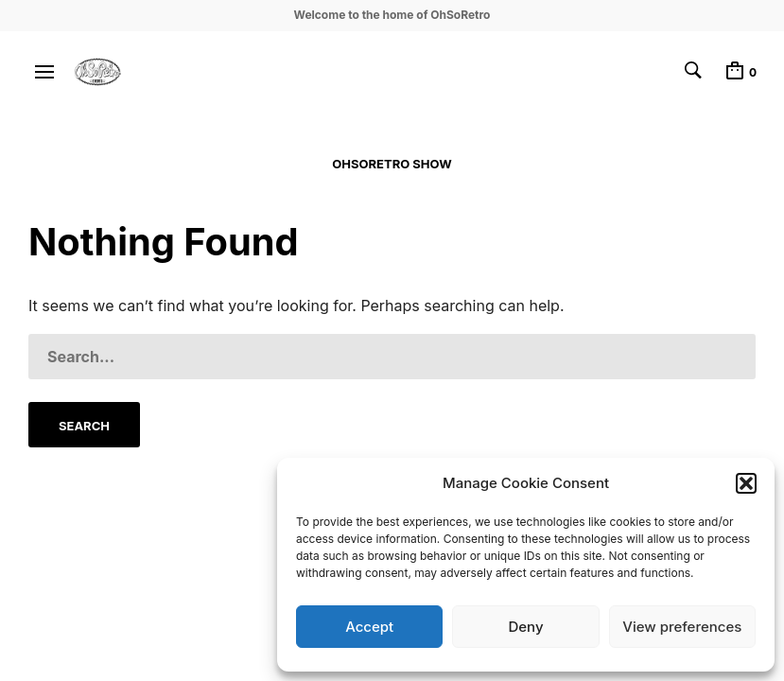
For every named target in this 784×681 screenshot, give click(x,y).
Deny (525, 627)
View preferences (682, 627)
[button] (746, 483)
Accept (369, 627)
